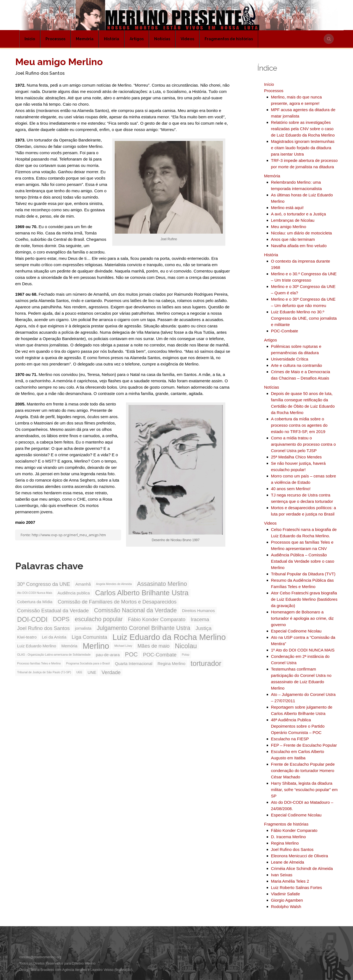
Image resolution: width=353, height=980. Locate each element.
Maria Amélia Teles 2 (290, 881)
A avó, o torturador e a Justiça (299, 214)
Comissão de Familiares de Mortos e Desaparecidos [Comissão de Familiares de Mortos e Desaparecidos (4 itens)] (117, 602)
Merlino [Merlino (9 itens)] (96, 646)
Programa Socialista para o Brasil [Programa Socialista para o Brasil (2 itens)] (88, 663)
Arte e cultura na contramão (297, 365)
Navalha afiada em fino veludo (299, 246)
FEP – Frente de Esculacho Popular (304, 745)
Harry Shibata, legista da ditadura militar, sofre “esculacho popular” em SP (304, 790)
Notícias (162, 39)
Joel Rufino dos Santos (292, 849)
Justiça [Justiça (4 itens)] (204, 628)
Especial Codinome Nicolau (296, 631)
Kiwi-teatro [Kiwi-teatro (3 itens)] (27, 637)
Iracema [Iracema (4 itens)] (200, 619)
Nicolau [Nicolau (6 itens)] (186, 646)
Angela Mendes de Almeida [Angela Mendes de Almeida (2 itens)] (114, 584)
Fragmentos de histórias (229, 39)
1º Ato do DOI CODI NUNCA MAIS (303, 650)
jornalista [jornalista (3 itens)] (83, 628)
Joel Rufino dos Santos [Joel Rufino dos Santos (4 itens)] (43, 628)
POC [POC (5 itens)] (131, 655)
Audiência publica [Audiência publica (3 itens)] (73, 593)
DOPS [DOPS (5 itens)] (61, 619)
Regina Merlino (285, 843)
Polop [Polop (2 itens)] (185, 655)
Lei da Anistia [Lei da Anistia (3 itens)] (54, 637)
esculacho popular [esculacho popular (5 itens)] (99, 619)
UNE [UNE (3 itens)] (92, 672)
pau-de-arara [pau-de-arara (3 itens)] (108, 655)
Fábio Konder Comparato (294, 830)
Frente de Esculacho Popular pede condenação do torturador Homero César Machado (303, 771)
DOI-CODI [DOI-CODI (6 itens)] (32, 619)
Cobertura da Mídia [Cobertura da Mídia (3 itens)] (35, 602)
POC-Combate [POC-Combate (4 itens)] (160, 655)
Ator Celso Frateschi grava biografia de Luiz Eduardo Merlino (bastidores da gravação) (304, 599)
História (112, 39)
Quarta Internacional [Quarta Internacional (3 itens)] (134, 663)
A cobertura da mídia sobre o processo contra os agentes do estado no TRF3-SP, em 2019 (299, 425)
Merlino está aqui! (287, 208)
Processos (55, 39)
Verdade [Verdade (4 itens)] (111, 672)
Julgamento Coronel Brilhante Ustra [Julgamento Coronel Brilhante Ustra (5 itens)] (144, 628)
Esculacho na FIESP (290, 739)
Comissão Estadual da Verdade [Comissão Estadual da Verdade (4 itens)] (53, 611)
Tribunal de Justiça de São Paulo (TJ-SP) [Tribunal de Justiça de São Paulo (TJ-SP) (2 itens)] (44, 672)
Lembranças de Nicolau (293, 220)
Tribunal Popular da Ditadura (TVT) (303, 574)
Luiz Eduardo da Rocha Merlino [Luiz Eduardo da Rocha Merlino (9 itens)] (169, 637)
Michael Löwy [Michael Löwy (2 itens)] (123, 646)
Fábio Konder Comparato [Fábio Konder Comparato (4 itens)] (157, 619)
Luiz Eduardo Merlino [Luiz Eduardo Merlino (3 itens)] (37, 646)
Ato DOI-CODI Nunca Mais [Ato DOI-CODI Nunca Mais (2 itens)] (35, 593)
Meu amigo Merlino (289, 227)
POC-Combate (285, 331)
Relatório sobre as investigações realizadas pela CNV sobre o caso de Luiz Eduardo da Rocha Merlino (303, 129)
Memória (85, 39)
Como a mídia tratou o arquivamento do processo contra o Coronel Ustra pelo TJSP (303, 444)
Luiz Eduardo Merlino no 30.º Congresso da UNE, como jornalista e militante (304, 318)
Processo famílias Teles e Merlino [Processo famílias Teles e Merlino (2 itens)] (39, 663)
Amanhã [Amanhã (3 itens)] (83, 584)
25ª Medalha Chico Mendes (296, 457)
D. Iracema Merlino (289, 837)
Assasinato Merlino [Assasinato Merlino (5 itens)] (162, 584)
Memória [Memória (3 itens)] (69, 646)
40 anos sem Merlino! (291, 489)
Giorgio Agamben (287, 900)
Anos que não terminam (293, 239)
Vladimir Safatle (286, 894)
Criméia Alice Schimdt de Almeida (302, 868)
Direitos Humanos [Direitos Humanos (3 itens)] (198, 611)
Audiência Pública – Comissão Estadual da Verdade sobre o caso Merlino (303, 561)
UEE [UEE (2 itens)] (79, 672)
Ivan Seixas (282, 875)
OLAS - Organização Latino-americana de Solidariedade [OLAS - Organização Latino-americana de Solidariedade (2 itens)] (54, 655)
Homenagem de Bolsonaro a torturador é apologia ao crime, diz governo (303, 618)
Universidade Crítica (290, 359)
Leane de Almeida (288, 862)
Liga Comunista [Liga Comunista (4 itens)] (89, 637)
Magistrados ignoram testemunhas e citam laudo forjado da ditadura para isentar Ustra (303, 148)
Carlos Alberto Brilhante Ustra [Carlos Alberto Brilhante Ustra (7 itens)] (142, 593)
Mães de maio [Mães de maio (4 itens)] (153, 646)
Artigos (137, 39)
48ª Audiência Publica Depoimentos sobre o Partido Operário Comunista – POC (298, 726)
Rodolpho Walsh (286, 906)
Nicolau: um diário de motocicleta (302, 233)
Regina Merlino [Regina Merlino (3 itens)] (171, 663)
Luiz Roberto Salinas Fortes (297, 887)
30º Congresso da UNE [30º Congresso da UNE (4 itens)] (44, 584)
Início (30, 39)
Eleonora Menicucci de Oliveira (300, 856)
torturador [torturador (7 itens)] (206, 663)
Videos (187, 39)
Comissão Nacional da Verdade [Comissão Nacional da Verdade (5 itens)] (135, 610)
